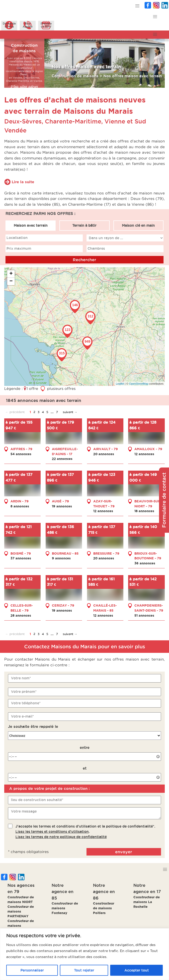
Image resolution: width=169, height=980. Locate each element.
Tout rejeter (84, 970)
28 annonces (21, 615)
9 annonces (61, 558)
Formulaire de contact (164, 500)
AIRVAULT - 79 (106, 449)
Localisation (17, 238)
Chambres (96, 248)
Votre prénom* (24, 692)
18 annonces (144, 511)
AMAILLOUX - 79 (148, 449)
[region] (84, 954)
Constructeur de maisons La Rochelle (147, 902)
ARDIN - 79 (20, 501)
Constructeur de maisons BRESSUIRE (21, 926)
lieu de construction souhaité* (37, 800)
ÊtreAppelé (28, 25)
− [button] (11, 281)
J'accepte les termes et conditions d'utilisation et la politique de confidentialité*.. (85, 832)
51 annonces (144, 615)
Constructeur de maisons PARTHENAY (21, 911)
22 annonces (62, 459)
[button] (137, 6)
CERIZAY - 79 (63, 605)
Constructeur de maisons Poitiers (104, 908)
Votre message (24, 811)
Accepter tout (137, 970)
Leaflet (120, 384)
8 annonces (20, 506)
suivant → (70, 412)
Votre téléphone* (26, 703)
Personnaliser (32, 970)
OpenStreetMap (139, 384)
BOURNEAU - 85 (65, 553)
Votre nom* (21, 678)
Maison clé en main (138, 225)
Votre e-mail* (22, 716)
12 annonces (144, 454)
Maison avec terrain (31, 225)
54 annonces (21, 454)
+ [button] (11, 274)
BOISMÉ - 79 (21, 553)
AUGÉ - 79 (60, 501)
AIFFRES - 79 (21, 449)
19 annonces (62, 506)
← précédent (15, 412)
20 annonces (104, 454)
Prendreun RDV (46, 25)
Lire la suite (23, 182)
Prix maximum (19, 248)
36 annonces (145, 563)
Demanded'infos (9, 25)
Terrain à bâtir (84, 225)
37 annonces (21, 558)
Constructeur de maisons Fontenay (65, 908)
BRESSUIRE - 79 (106, 553)
